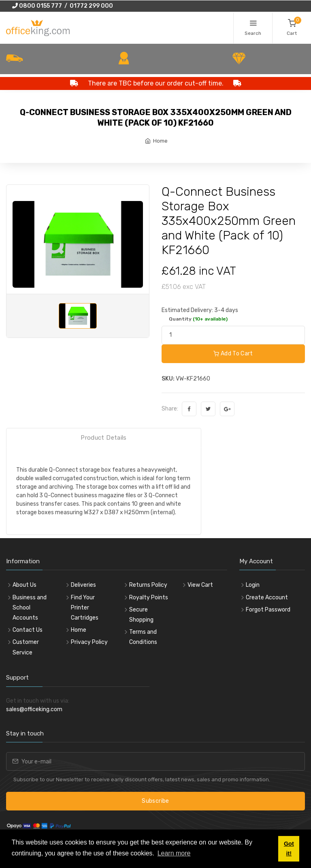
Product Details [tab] (104, 438)
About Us (24, 585)
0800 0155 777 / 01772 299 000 (63, 6)
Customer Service (26, 647)
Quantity (198, 319)
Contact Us (28, 630)
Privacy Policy (89, 642)
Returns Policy (148, 585)
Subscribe (155, 801)
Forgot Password (268, 610)
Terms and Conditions (143, 637)
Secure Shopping (141, 615)
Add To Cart (233, 354)
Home (160, 141)
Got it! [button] (289, 849)
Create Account (267, 598)
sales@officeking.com (34, 709)
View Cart (200, 585)
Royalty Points (149, 598)
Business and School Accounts (30, 608)
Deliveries (83, 585)
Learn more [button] (174, 853)
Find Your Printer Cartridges (85, 608)
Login (253, 585)
